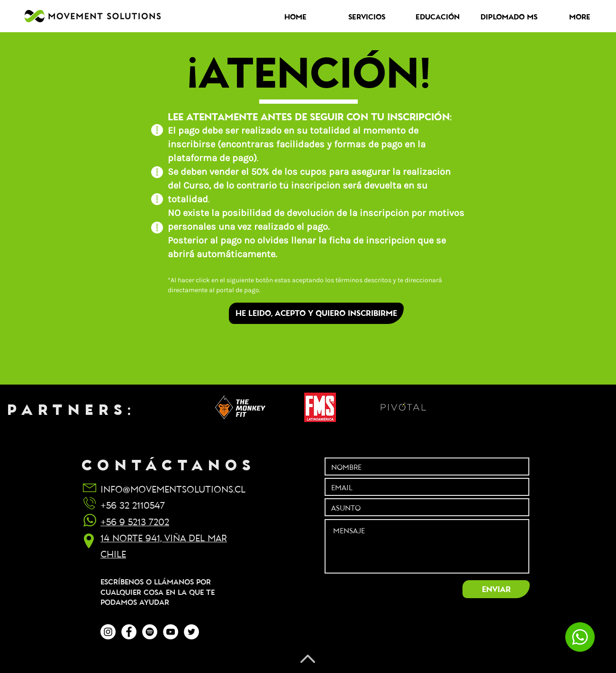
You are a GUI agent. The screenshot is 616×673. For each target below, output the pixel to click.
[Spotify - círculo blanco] (150, 632)
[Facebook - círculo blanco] (129, 632)
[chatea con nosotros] (580, 637)
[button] (367, 17)
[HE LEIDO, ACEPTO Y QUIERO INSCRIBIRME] (316, 313)
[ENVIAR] (496, 589)
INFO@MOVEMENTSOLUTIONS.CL (173, 489)
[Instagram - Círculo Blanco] (108, 632)
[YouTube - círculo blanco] (171, 632)
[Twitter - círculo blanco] (191, 632)
